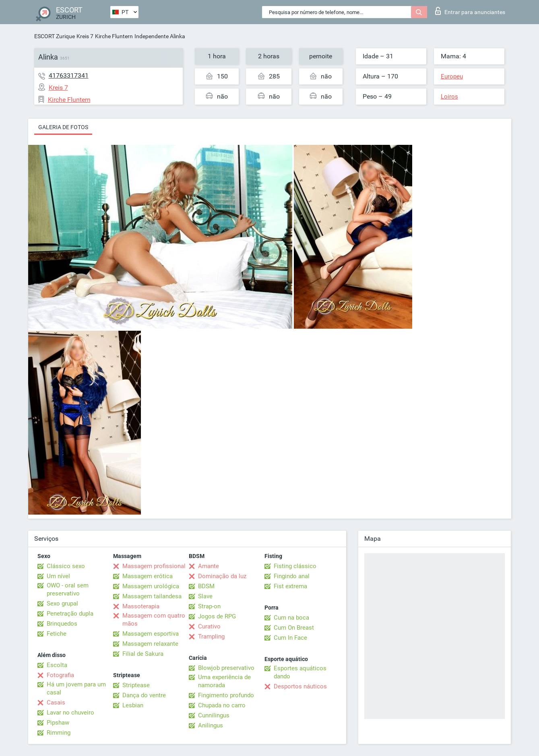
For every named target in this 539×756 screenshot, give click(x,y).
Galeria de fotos (63, 127)
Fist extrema (290, 586)
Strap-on (209, 606)
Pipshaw (58, 723)
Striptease (136, 685)
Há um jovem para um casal (76, 688)
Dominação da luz (222, 576)
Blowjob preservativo (226, 668)
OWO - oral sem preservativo (68, 589)
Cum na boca (291, 618)
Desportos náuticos (300, 686)
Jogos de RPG (217, 616)
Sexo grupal (62, 604)
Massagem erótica (148, 576)
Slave (205, 596)
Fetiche (57, 634)
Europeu (452, 76)
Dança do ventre (144, 695)
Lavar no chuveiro (70, 713)
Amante (209, 566)
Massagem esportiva (151, 634)
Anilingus (211, 725)
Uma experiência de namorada (224, 681)
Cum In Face (290, 638)
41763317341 (69, 75)
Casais (56, 702)
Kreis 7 (85, 36)
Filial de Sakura (143, 654)
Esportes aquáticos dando (300, 672)
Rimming (59, 733)
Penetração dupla (70, 614)
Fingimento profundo (226, 695)
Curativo (209, 626)
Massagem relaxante (150, 644)
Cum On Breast (294, 628)
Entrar (470, 11)
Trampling (211, 637)
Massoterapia (141, 606)
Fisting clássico (295, 566)
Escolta (57, 665)
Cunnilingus (214, 715)
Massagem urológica (151, 586)
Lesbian (133, 705)
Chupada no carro (222, 705)
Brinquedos (62, 624)
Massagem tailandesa (152, 596)
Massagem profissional (154, 566)
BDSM (206, 586)
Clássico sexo (66, 566)
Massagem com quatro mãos (154, 620)
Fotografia (60, 675)
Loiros (449, 97)
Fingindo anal (292, 576)
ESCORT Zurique (55, 36)
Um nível (58, 576)
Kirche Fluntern (114, 36)
